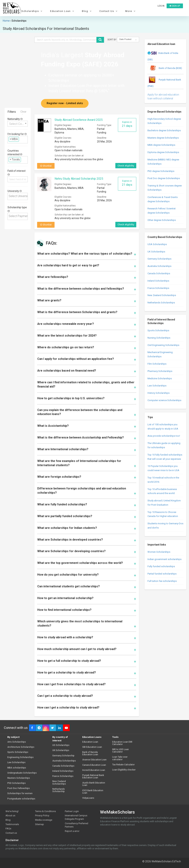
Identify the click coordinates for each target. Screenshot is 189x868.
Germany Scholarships (159, 259)
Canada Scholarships (159, 273)
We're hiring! (12, 811)
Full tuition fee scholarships (162, 581)
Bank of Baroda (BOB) (165, 68)
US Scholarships (61, 745)
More (131, 11)
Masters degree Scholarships (163, 138)
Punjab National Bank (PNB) (164, 81)
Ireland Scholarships (158, 281)
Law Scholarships (157, 386)
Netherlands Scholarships (161, 303)
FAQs (8, 828)
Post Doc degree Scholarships (164, 178)
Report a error (72, 831)
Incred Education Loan (94, 770)
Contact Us (109, 11)
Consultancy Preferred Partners (76, 825)
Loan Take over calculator (120, 758)
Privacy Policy (42, 815)
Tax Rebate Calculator (123, 765)
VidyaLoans (88, 798)
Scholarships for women (20, 793)
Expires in (127, 124)
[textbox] (21, 139)
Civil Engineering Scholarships (163, 345)
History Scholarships (159, 393)
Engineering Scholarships (20, 757)
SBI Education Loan (92, 747)
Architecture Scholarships (21, 747)
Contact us (11, 833)
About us (10, 815)
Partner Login (72, 811)
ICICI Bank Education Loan (93, 792)
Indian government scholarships (164, 559)
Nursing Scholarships (159, 338)
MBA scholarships (17, 768)
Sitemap (39, 824)
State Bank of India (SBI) (163, 55)
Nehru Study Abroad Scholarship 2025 (79, 179)
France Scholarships (158, 288)
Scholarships (32, 11)
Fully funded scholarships (161, 566)
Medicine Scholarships (160, 378)
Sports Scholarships (158, 330)
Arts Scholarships (17, 742)
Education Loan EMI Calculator (122, 743)
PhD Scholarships (17, 783)
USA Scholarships (157, 244)
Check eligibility (126, 166)
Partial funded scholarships (162, 574)
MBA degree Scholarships (161, 145)
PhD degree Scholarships (161, 171)
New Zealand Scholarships (162, 295)
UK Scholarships (156, 252)
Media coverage (44, 820)
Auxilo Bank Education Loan (94, 784)
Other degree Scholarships (162, 220)
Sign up (175, 6)
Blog (87, 11)
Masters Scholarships (19, 778)
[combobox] (18, 124)
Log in (161, 6)
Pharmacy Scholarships (160, 371)
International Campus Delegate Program (76, 817)
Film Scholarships (157, 364)
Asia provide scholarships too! (164, 436)
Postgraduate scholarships (21, 799)
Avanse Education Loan (94, 760)
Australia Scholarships (159, 266)
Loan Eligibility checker (124, 770)
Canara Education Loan (94, 765)
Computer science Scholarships (164, 400)
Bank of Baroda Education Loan (90, 753)
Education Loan (63, 11)
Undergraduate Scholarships (22, 773)
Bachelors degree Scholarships (164, 130)
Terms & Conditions (45, 811)
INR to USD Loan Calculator (120, 751)
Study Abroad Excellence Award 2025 (79, 120)
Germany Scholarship (63, 756)
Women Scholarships (159, 552)
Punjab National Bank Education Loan (93, 777)
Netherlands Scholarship (59, 790)
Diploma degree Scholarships (163, 152)
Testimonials (12, 824)
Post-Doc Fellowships (19, 788)
